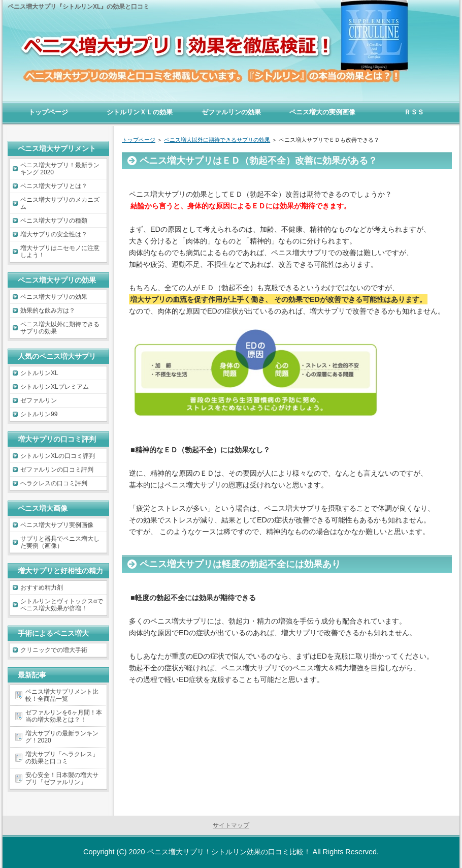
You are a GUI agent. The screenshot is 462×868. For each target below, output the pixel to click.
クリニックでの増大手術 (54, 650)
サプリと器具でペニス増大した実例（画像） (60, 542)
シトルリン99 (39, 414)
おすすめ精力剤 (42, 587)
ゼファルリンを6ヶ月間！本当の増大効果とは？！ (64, 716)
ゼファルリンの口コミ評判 (57, 470)
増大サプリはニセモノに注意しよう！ (60, 252)
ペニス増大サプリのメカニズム (60, 203)
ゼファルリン (39, 400)
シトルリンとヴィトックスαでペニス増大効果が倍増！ (62, 605)
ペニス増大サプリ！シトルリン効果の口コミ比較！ (229, 852)
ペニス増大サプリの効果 (54, 297)
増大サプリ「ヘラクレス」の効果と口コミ (62, 758)
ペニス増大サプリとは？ (54, 186)
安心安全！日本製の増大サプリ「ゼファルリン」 (62, 779)
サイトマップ (231, 825)
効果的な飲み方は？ (48, 311)
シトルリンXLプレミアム (55, 387)
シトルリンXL (39, 373)
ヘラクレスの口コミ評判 (54, 483)
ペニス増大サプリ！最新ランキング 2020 (60, 169)
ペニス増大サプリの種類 (54, 221)
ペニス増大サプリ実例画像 (57, 525)
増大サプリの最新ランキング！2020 (62, 737)
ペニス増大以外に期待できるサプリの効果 (60, 328)
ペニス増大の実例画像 (322, 112)
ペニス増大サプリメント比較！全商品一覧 (62, 695)
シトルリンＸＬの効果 (140, 112)
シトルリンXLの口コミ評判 (58, 456)
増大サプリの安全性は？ (54, 234)
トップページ (48, 112)
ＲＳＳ (414, 112)
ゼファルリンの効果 (231, 112)
